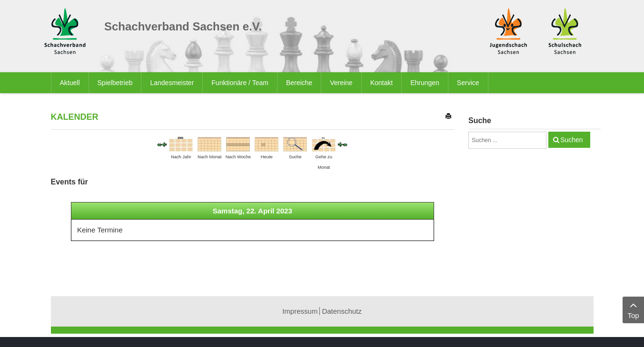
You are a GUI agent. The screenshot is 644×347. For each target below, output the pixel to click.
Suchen (571, 140)
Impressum (300, 311)
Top (633, 309)
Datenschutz (342, 311)
